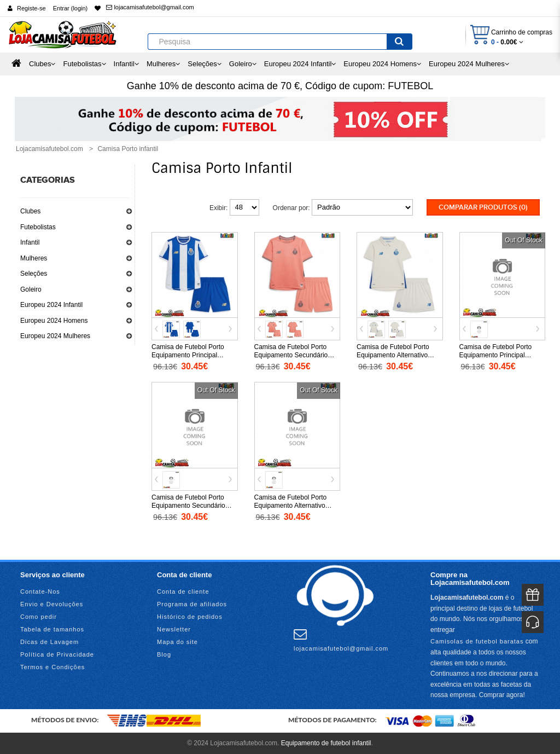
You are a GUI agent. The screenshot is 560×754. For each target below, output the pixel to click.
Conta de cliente (183, 591)
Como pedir (39, 617)
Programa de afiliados (192, 604)
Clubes (30, 211)
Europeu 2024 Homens (54, 321)
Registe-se (31, 8)
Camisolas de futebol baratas (477, 641)
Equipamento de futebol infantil (326, 743)
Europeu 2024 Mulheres (55, 336)
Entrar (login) (71, 8)
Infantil (30, 242)
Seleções (34, 274)
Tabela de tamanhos (52, 629)
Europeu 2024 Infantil (51, 305)
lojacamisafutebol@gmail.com (150, 7)
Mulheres (34, 258)
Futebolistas (38, 227)
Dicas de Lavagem (49, 642)
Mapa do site (177, 642)
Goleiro (31, 289)
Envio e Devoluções (52, 604)
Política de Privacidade (57, 654)
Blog (164, 654)
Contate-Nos (40, 591)
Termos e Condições (52, 667)
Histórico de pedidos (190, 617)
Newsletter (174, 629)
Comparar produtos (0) (483, 207)
